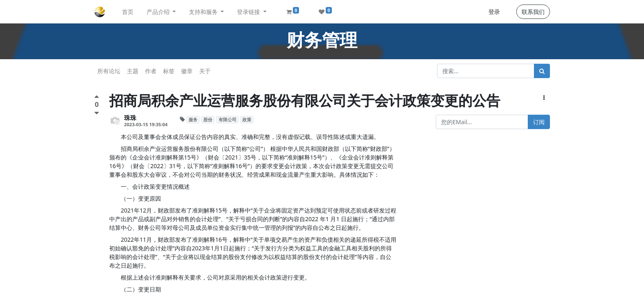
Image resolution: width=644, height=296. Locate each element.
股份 (208, 120)
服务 (193, 120)
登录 (494, 12)
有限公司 (228, 120)
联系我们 (533, 12)
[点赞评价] (97, 98)
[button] (544, 98)
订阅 (539, 122)
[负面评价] (97, 113)
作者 (151, 71)
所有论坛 (109, 71)
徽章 (187, 71)
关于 (205, 71)
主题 (133, 71)
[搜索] (542, 71)
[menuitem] (128, 12)
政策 (247, 120)
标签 (169, 71)
